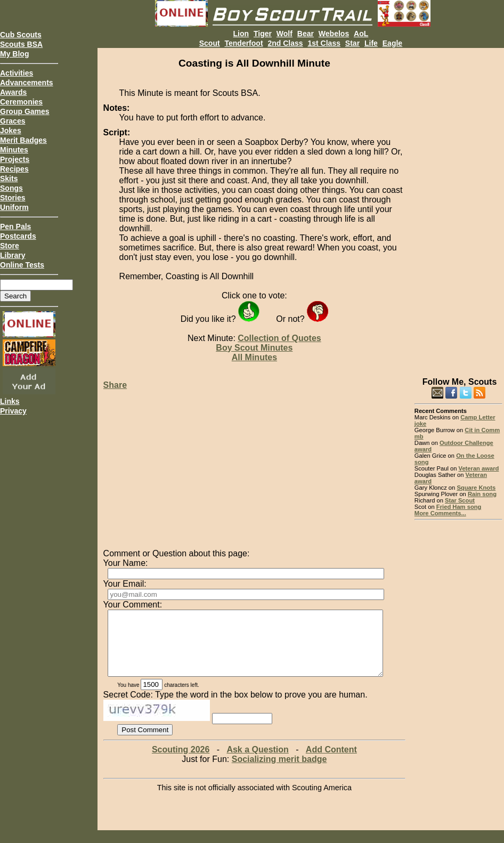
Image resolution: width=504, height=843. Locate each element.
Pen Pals (15, 226)
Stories (13, 198)
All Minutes (254, 357)
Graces (13, 121)
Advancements (27, 83)
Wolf (284, 34)
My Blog (14, 54)
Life (371, 43)
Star (352, 43)
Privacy (13, 411)
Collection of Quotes (279, 338)
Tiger (263, 34)
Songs (11, 188)
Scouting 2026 (181, 762)
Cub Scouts (21, 35)
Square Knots (476, 488)
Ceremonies (21, 102)
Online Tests (22, 265)
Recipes (14, 169)
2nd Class (285, 43)
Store (10, 246)
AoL (361, 34)
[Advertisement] (458, 208)
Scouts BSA (21, 44)
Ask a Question (257, 762)
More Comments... (440, 513)
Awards (13, 92)
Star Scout (460, 500)
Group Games (25, 111)
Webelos (334, 34)
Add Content (331, 762)
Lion (241, 34)
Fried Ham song (459, 507)
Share (115, 385)
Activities (17, 73)
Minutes (14, 150)
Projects (15, 159)
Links (10, 401)
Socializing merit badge (279, 772)
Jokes (11, 131)
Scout (210, 43)
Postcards (18, 236)
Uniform (14, 207)
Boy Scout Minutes (254, 348)
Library (13, 255)
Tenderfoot (243, 43)
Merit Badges (23, 140)
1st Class (324, 43)
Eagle (392, 43)
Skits (9, 179)
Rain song (482, 494)
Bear (306, 34)
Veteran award (479, 468)
